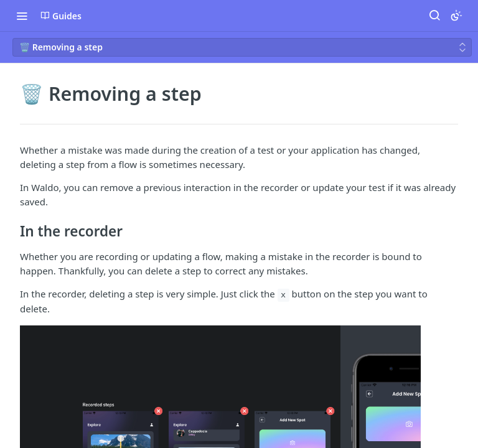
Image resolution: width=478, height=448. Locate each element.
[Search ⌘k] (434, 16)
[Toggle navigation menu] (22, 16)
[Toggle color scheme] (456, 16)
